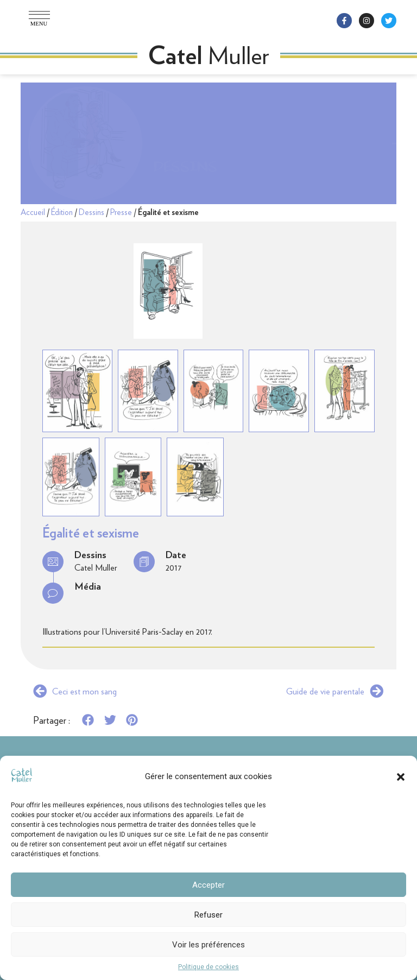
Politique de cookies (208, 967)
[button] (401, 777)
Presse (121, 212)
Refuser (208, 915)
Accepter (208, 885)
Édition (62, 212)
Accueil (33, 212)
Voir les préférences (208, 945)
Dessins (185, 143)
